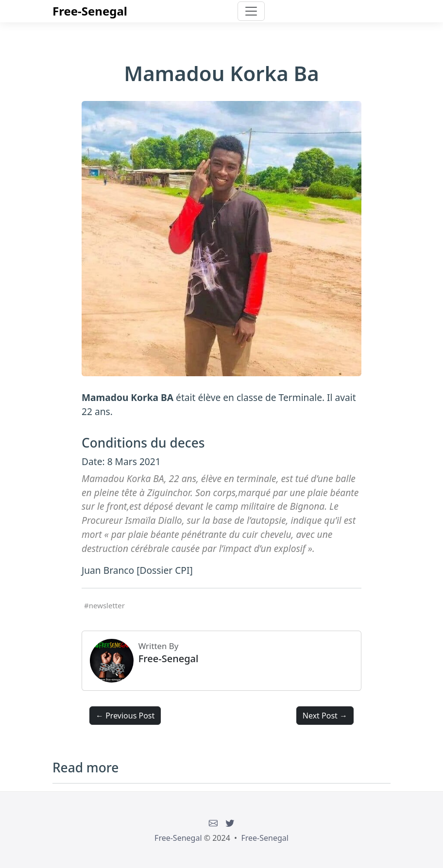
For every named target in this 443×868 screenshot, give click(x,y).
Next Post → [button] (325, 716)
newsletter (107, 605)
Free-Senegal (90, 11)
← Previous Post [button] (125, 716)
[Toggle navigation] (251, 11)
